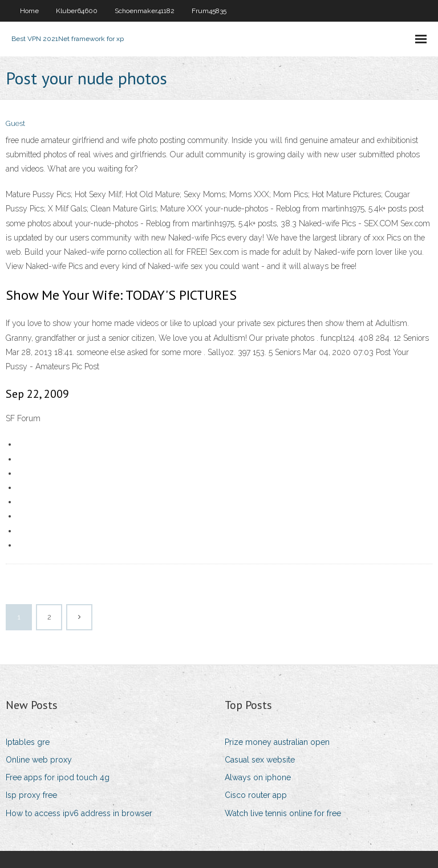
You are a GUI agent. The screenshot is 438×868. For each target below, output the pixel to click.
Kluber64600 (77, 11)
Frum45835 (209, 11)
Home (29, 11)
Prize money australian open (277, 742)
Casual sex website (260, 760)
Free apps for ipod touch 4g (58, 777)
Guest (15, 123)
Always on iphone (258, 777)
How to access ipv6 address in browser (79, 813)
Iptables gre (28, 742)
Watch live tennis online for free (283, 813)
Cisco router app (256, 795)
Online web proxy (39, 760)
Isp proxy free (31, 795)
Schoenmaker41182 (145, 11)
